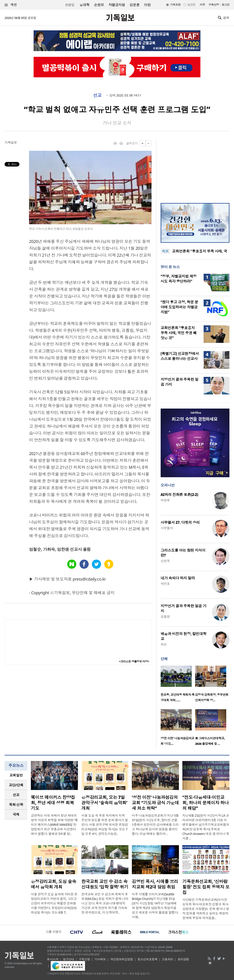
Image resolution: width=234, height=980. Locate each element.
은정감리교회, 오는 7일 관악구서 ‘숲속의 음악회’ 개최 (104, 803)
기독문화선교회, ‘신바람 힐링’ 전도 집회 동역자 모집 (206, 887)
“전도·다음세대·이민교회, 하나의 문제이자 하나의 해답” (206, 803)
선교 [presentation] (16, 795)
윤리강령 (183, 959)
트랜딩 (70, 5)
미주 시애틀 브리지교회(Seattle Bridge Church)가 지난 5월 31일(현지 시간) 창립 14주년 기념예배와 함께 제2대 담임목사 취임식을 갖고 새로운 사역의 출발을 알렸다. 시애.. (155, 906)
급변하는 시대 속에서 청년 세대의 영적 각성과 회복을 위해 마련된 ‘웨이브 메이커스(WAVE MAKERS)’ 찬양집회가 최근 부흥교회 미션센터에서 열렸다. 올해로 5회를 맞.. (54, 825)
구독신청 (214, 5)
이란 (147, 5)
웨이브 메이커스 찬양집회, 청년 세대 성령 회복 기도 (53, 803)
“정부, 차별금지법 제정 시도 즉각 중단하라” (179, 279)
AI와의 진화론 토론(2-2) (179, 495)
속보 (165, 251)
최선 (164, 644)
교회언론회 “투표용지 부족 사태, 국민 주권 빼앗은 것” (179, 333)
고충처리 (168, 959)
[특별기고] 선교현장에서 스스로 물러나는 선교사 (180, 356)
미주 (202, 5)
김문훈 (134, 5)
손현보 (99, 5)
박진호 (165, 584)
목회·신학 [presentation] (16, 805)
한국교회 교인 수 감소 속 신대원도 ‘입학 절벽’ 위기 (105, 884)
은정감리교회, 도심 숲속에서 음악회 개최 (53, 884)
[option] (178, 685)
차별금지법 (117, 5)
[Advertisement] (195, 169)
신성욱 (165, 561)
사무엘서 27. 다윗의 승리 (180, 522)
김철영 (165, 616)
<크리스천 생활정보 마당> (134, 661)
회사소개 (53, 959)
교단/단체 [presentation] (16, 785)
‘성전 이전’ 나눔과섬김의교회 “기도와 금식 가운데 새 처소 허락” (155, 803)
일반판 (191, 5)
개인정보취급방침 (122, 959)
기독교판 (175, 5)
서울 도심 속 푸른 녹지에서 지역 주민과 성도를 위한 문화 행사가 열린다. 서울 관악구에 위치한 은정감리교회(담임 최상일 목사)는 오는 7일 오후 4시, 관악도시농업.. (105, 825)
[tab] (16, 775)
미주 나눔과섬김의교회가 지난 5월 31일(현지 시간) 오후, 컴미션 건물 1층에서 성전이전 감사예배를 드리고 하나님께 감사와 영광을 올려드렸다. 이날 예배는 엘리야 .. (155, 825)
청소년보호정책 (147, 959)
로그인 (226, 5)
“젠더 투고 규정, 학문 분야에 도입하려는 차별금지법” (179, 307)
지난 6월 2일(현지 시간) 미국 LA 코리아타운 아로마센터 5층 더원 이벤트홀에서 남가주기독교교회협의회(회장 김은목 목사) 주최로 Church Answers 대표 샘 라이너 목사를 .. (206, 827)
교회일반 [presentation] (16, 775)
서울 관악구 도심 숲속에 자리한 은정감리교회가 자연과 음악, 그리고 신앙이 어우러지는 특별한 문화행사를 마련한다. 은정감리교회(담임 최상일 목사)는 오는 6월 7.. (54, 903)
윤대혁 (84, 5)
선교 (97, 95)
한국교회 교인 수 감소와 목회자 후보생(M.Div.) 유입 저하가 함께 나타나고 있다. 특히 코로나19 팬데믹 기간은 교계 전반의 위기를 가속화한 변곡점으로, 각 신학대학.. (105, 903)
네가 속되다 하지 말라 (178, 578)
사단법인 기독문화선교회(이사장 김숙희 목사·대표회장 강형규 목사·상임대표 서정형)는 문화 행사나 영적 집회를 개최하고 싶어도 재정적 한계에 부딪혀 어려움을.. (206, 909)
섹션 (11, 5)
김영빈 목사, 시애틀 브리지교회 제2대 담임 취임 (155, 884)
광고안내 (69, 959)
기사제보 (100, 959)
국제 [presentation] (16, 814)
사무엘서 (167, 528)
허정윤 (165, 500)
